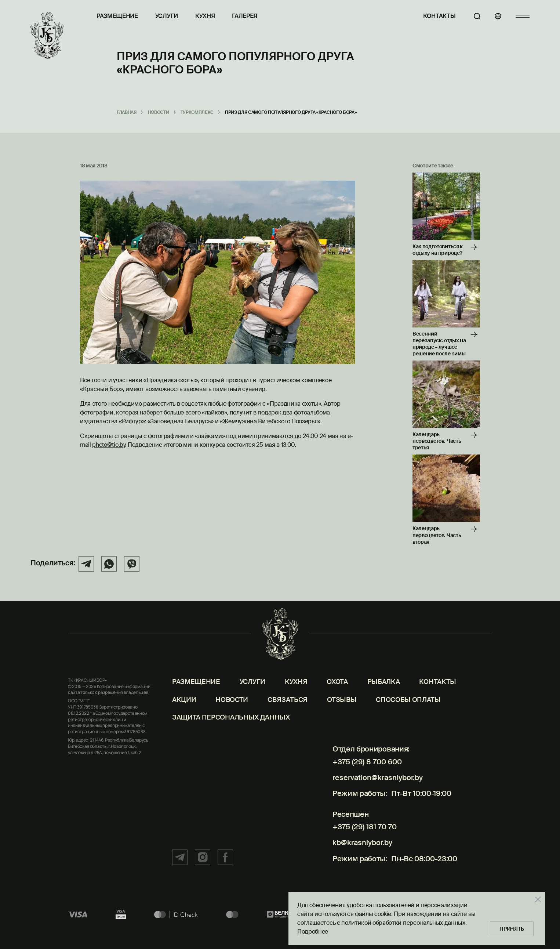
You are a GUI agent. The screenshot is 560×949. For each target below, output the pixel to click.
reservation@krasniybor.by (376, 793)
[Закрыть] (534, 898)
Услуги (167, 16)
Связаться (288, 718)
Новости (232, 718)
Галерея (245, 16)
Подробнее (309, 930)
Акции (184, 718)
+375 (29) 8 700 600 (364, 780)
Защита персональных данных (231, 736)
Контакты (433, 16)
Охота (337, 700)
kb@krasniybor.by (360, 851)
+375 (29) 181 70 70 (361, 838)
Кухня (205, 16)
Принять (510, 927)
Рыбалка (384, 700)
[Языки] (495, 16)
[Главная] (47, 36)
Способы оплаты (408, 718)
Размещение (117, 16)
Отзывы (342, 718)
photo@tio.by (108, 445)
